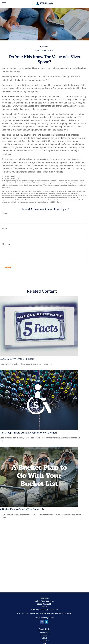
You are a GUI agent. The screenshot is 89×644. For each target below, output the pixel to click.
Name (5, 213)
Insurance (44, 641)
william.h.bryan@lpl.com (44, 618)
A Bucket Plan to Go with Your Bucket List (22, 509)
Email (5, 229)
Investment (44, 635)
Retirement (44, 632)
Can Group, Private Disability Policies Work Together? (29, 433)
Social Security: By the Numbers (17, 359)
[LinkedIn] (46, 622)
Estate (45, 638)
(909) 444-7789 (47, 601)
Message (6, 244)
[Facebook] (42, 622)
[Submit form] (9, 268)
